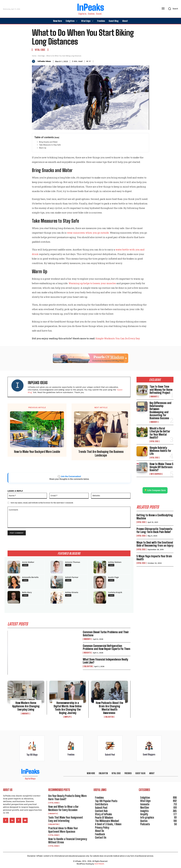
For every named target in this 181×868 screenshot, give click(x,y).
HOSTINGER (99, 864)
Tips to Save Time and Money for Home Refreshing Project (161, 390)
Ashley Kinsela (72, 592)
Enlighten (88, 666)
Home (34, 56)
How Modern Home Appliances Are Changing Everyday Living (26, 706)
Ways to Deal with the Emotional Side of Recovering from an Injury (155, 544)
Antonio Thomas (73, 562)
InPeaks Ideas (44, 61)
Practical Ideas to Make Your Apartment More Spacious (63, 830)
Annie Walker (28, 562)
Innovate (87, 639)
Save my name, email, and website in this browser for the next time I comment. (42, 503)
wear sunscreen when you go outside (88, 233)
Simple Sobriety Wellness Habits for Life (160, 451)
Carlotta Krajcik (115, 592)
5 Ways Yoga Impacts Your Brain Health (154, 558)
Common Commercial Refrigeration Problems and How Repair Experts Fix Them (107, 647)
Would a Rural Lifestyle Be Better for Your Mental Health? (160, 433)
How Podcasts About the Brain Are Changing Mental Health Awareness (109, 708)
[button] (172, 9)
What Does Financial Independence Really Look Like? (105, 661)
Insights (87, 653)
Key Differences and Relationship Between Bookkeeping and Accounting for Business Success (160, 411)
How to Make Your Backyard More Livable (37, 452)
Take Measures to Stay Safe (50, 145)
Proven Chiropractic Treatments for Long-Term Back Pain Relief (154, 530)
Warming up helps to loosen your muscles (92, 283)
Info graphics (156, 474)
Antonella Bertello (30, 577)
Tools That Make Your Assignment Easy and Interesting (66, 819)
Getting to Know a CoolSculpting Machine (155, 517)
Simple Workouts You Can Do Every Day (118, 338)
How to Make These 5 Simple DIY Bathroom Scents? (161, 467)
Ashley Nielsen (115, 562)
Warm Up (43, 148)
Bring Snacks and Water (48, 142)
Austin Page (113, 577)
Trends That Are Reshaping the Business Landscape (101, 454)
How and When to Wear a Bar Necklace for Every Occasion (63, 808)
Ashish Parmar (72, 577)
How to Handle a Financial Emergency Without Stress (68, 841)
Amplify (67, 717)
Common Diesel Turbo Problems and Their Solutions (106, 634)
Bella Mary (27, 592)
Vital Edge (40, 50)
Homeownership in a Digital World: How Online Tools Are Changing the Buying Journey (68, 708)
